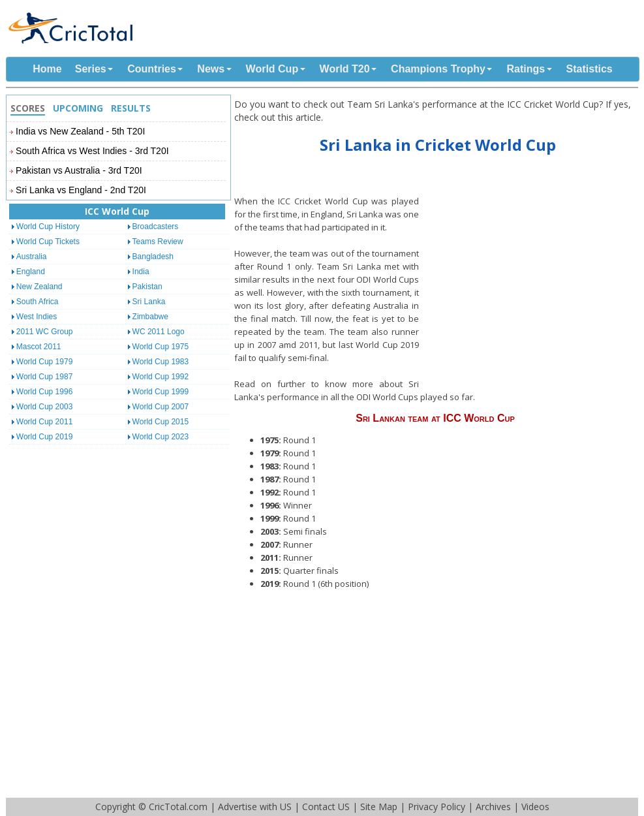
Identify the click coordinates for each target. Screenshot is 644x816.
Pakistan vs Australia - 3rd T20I (79, 170)
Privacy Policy (437, 807)
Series (91, 69)
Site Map (379, 807)
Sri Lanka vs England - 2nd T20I (81, 190)
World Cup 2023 (161, 437)
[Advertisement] (532, 288)
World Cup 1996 (45, 392)
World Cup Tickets (48, 242)
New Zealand (39, 287)
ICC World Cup (117, 211)
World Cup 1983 (161, 362)
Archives (493, 807)
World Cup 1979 (45, 362)
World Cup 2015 (161, 422)
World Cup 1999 (161, 392)
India (141, 272)
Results (131, 108)
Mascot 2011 (39, 347)
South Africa (38, 302)
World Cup (272, 69)
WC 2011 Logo (159, 332)
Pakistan (147, 287)
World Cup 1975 (161, 347)
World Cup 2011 (45, 422)
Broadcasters (156, 227)
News (211, 69)
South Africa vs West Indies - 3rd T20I (92, 151)
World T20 (345, 69)
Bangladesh (153, 257)
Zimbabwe (150, 317)
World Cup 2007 (161, 407)
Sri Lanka (149, 302)
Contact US (326, 807)
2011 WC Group (45, 332)
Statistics (590, 69)
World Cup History (48, 227)
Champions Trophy (438, 69)
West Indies (37, 317)
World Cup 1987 (45, 377)
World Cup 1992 (161, 377)
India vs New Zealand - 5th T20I (80, 131)
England (31, 272)
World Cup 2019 (45, 437)
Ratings (526, 69)
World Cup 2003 (45, 407)
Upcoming (78, 108)
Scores (28, 108)
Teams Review (158, 242)
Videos (535, 807)
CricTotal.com (178, 807)
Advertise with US (255, 807)
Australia (32, 257)
